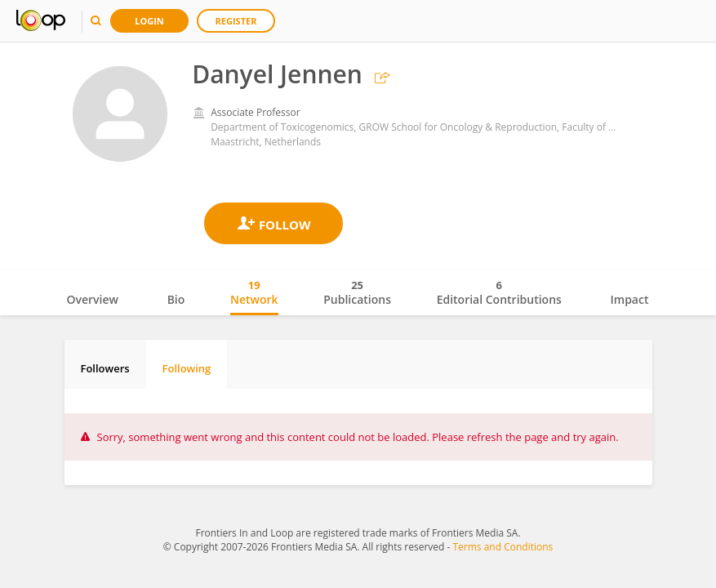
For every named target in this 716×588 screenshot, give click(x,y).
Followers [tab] (105, 368)
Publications (357, 292)
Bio (176, 299)
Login (149, 21)
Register (236, 21)
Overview (93, 299)
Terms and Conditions (503, 547)
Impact (630, 299)
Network (254, 292)
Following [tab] (187, 368)
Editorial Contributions (499, 292)
